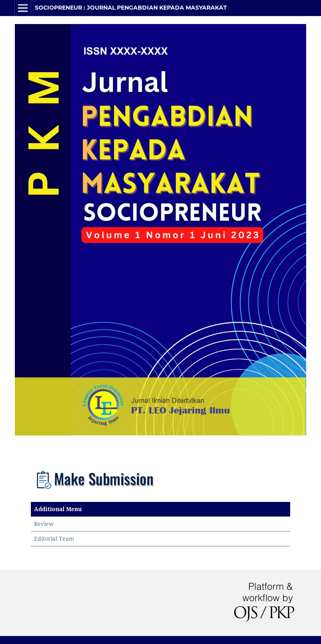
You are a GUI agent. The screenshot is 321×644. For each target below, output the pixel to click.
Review (44, 524)
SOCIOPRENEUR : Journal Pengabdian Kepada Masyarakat (131, 8)
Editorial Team (54, 539)
